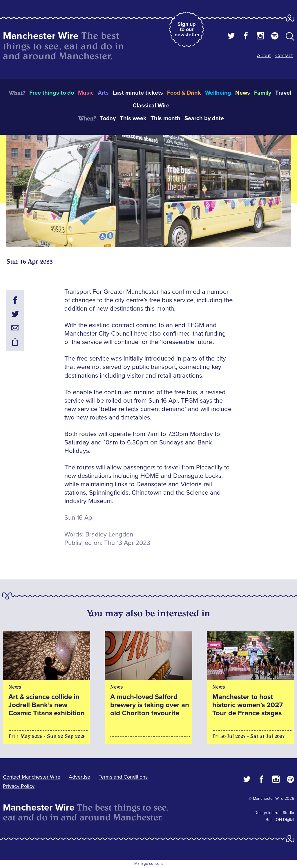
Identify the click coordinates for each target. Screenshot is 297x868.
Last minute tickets (138, 93)
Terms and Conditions (123, 777)
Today (108, 118)
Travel (283, 93)
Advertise (79, 777)
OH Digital (285, 820)
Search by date (204, 118)
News (243, 93)
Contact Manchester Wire (32, 777)
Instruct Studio (281, 813)
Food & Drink (184, 93)
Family (263, 93)
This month (165, 118)
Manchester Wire (41, 36)
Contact (284, 55)
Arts (103, 93)
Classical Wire (151, 106)
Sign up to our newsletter (187, 29)
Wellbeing (218, 93)
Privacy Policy (19, 786)
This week (133, 118)
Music (86, 93)
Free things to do (52, 93)
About (264, 55)
